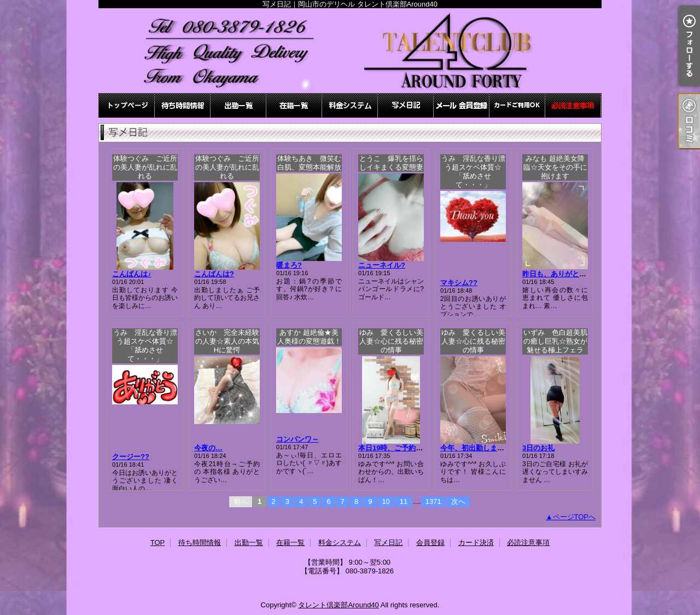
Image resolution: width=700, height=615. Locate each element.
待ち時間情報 (183, 105)
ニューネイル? (382, 265)
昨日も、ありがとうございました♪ (577, 274)
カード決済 (517, 105)
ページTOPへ (574, 517)
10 (386, 501)
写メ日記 (406, 105)
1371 (433, 501)
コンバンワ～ (297, 439)
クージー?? (131, 457)
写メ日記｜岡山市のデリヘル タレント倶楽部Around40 (350, 51)
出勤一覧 (238, 105)
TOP (127, 105)
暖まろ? (289, 265)
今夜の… (208, 448)
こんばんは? (214, 274)
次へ (458, 501)
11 (404, 501)
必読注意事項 (573, 105)
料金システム (350, 105)
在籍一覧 (294, 105)
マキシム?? (459, 283)
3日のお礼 (538, 448)
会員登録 (462, 105)
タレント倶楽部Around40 (338, 605)
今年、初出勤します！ (476, 448)
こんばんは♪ (132, 274)
